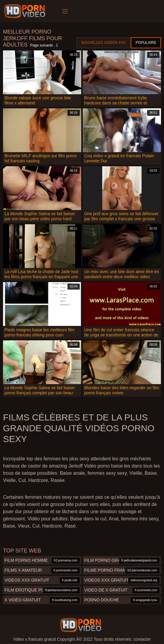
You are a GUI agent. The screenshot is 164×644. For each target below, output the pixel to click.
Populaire (146, 43)
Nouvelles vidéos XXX (103, 43)
